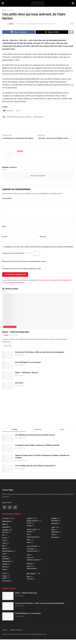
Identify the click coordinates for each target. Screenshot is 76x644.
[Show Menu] (3, 3)
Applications (55, 536)
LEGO (29, 559)
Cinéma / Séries (32, 534)
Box (3, 540)
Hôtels (4, 583)
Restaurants (6, 585)
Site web (43, 241)
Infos (4, 529)
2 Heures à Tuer (10, 331)
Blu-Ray (29, 536)
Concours (30, 583)
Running (5, 571)
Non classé (31, 578)
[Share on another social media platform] (71, 32)
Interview (6, 532)
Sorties (54, 523)
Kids (4, 550)
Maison (4, 553)
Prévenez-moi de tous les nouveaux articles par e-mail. (22, 273)
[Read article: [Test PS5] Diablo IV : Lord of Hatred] (8, 370)
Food (4, 545)
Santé (4, 558)
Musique (29, 568)
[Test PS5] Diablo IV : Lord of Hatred (28, 367)
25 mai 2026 (19, 380)
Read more (9, 350)
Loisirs (29, 523)
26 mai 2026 (19, 370)
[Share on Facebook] (19, 32)
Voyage (4, 580)
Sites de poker (31, 573)
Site (28, 581)
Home (4, 10)
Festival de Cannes (33, 542)
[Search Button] (73, 3)
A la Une (11, 10)
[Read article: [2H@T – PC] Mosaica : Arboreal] (8, 380)
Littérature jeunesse (33, 564)
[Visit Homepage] (38, 3)
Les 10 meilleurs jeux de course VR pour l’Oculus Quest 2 (35, 470)
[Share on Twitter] (52, 32)
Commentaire (8, 202)
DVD (28, 539)
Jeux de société (32, 551)
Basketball (5, 563)
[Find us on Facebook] (4, 512)
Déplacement (6, 566)
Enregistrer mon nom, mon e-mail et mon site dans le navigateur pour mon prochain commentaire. (39, 251)
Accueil (5, 635)
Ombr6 (11, 24)
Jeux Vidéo (30, 553)
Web (53, 534)
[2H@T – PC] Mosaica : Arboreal (26, 377)
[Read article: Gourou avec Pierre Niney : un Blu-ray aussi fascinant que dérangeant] (8, 360)
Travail (4, 578)
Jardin (4, 548)
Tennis (4, 574)
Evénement (6, 526)
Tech (53, 532)
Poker (29, 571)
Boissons (5, 537)
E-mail (5, 241)
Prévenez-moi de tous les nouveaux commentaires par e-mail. (24, 266)
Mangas (29, 530)
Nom (5, 231)
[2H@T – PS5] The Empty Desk (16, 336)
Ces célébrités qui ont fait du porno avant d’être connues (35, 440)
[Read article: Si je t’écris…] (8, 390)
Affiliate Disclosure (16, 635)
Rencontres (55, 542)
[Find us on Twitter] (10, 512)
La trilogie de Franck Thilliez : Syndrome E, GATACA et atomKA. (37, 450)
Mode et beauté (7, 556)
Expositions (55, 525)
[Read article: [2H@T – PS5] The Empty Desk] (38, 315)
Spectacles (55, 528)
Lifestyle (5, 534)
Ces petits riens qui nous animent (19, 118)
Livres (35, 24)
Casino (53, 539)
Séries (29, 547)
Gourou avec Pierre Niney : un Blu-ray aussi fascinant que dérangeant (40, 357)
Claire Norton (38, 118)
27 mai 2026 (14, 339)
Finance (5, 542)
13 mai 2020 (21, 24)
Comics (29, 527)
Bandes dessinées (32, 525)
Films (29, 544)
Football (5, 569)
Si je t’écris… (20, 387)
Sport (4, 561)
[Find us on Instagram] (15, 512)
